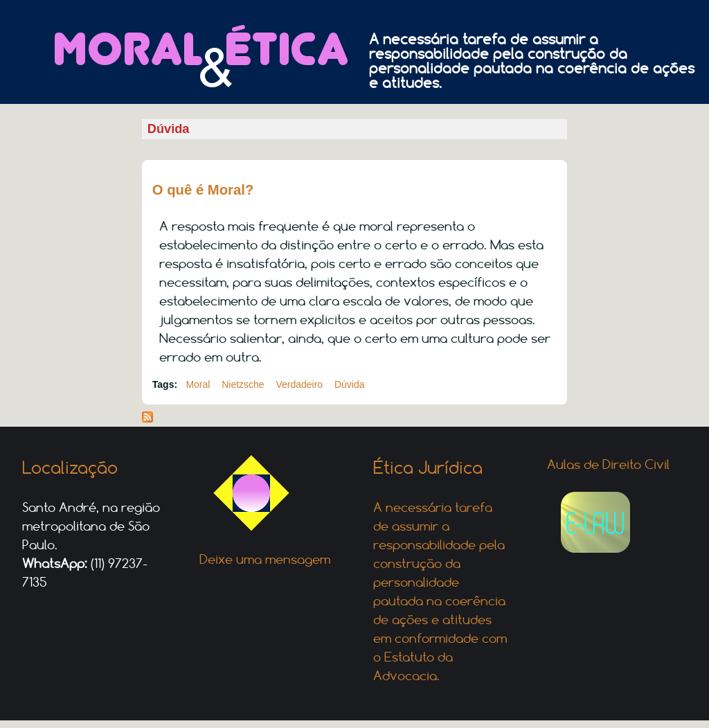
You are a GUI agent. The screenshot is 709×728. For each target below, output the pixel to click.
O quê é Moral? (203, 190)
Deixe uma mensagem (265, 559)
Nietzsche (243, 384)
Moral (198, 384)
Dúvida (350, 384)
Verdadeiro (299, 384)
